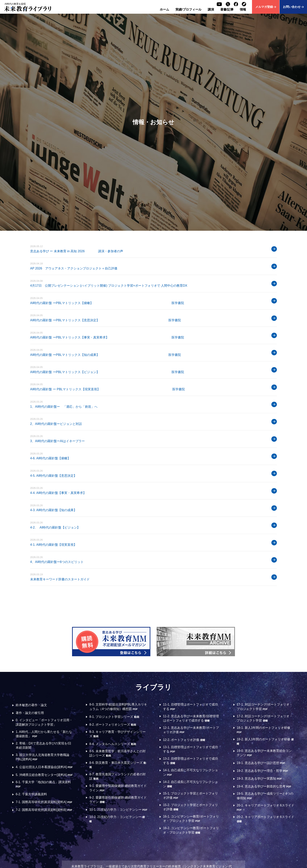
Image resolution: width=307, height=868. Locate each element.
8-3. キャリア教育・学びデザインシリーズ (118, 734)
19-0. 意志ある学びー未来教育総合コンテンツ (264, 753)
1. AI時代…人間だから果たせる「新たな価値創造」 (44, 734)
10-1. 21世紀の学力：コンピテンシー (116, 811)
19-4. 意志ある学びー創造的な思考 (264, 787)
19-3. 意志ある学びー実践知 (259, 779)
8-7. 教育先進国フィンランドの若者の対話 (118, 777)
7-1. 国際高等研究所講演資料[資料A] (44, 802)
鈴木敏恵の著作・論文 (31, 705)
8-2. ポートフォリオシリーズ (113, 725)
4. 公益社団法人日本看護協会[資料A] (44, 767)
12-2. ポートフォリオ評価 (184, 740)
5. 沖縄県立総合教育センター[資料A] (44, 775)
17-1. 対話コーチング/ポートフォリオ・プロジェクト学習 (265, 707)
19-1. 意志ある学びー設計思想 (261, 763)
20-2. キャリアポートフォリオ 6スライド (265, 819)
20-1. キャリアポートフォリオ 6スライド (265, 808)
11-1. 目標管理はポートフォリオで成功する (191, 707)
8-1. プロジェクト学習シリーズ (114, 717)
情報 (243, 9)
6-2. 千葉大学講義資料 (31, 794)
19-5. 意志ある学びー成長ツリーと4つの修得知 (265, 796)
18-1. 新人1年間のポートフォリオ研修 (264, 730)
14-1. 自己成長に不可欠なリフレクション (191, 772)
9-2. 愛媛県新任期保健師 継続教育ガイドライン (118, 800)
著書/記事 (227, 9)
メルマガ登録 (264, 7)
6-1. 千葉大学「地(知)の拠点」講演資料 (43, 784)
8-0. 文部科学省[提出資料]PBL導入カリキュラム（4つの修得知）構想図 (118, 707)
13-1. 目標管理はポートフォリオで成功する (191, 749)
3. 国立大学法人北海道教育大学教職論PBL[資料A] (42, 757)
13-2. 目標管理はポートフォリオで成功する (191, 761)
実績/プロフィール (188, 9)
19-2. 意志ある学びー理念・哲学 (262, 771)
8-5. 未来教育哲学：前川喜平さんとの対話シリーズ (118, 753)
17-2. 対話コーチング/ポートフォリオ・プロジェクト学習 (265, 718)
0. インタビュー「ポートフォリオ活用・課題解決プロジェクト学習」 (44, 722)
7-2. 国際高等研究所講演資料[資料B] (44, 810)
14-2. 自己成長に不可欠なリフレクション (191, 784)
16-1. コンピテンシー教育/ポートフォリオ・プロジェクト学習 (191, 819)
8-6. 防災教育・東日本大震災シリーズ (118, 765)
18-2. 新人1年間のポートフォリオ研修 (265, 742)
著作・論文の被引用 (30, 713)
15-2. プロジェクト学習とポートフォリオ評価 (191, 807)
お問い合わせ (292, 7)
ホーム (164, 9)
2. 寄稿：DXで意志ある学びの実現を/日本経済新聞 (43, 745)
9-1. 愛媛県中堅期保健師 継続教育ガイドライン (118, 788)
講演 (211, 9)
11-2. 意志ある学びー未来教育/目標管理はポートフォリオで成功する (191, 718)
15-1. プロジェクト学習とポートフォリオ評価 (191, 796)
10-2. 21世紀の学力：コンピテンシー (117, 823)
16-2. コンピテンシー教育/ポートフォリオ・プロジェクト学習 (191, 831)
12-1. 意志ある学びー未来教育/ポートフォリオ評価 (191, 730)
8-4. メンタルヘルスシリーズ (113, 744)
